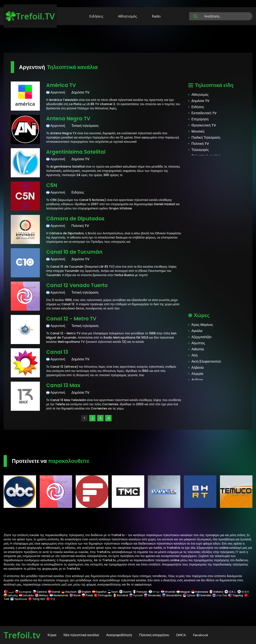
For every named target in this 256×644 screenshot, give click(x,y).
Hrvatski (168, 592)
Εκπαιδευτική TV (204, 113)
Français (140, 592)
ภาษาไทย (220, 595)
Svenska (204, 595)
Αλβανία (198, 368)
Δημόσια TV (200, 101)
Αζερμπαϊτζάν (202, 337)
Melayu (42, 595)
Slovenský (152, 595)
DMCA (181, 635)
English (84, 592)
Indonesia (200, 592)
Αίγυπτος (198, 343)
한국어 (243, 592)
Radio (156, 16)
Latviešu (26, 595)
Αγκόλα (197, 331)
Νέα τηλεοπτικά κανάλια (81, 635)
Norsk (75, 595)
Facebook (201, 635)
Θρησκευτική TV (204, 125)
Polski (87, 595)
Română (121, 595)
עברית (154, 592)
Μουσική (198, 131)
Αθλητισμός (128, 16)
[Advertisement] (128, 40)
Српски (189, 595)
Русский (136, 595)
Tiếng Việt (37, 599)
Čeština (40, 592)
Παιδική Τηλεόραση (206, 138)
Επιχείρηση (200, 119)
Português (103, 595)
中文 (51, 599)
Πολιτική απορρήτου (154, 635)
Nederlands (59, 595)
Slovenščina (172, 595)
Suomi (125, 592)
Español (99, 592)
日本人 (230, 592)
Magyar (183, 592)
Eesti (113, 592)
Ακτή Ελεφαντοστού (206, 361)
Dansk (54, 592)
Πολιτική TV (200, 144)
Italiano (216, 592)
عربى (9, 592)
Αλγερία (197, 374)
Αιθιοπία (198, 349)
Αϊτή (195, 355)
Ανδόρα (197, 380)
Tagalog (236, 595)
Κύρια (52, 635)
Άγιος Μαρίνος (202, 325)
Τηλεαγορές (200, 150)
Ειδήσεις (96, 16)
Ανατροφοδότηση (119, 635)
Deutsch (69, 592)
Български (23, 592)
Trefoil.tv (22, 635)
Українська (19, 599)
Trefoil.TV (30, 16)
